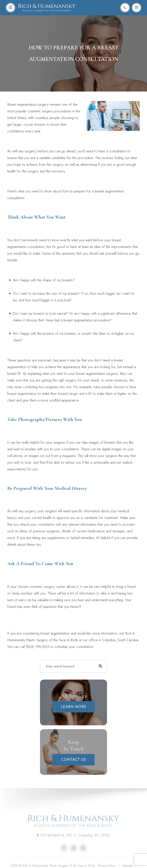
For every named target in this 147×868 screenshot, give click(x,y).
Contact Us (73, 760)
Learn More (74, 707)
